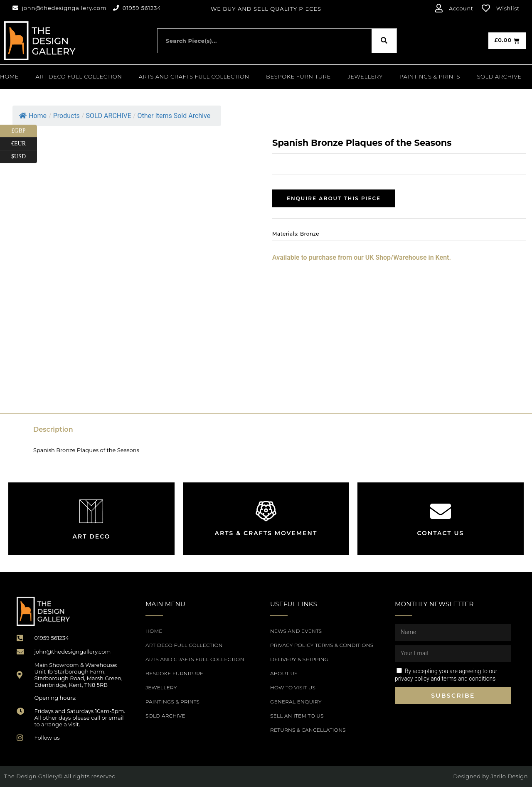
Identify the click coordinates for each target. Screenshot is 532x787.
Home (9, 76)
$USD (24, 157)
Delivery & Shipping (299, 659)
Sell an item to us (297, 716)
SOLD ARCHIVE (499, 76)
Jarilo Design (509, 776)
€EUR (24, 144)
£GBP (24, 131)
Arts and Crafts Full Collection (194, 76)
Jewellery (365, 76)
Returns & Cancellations (308, 730)
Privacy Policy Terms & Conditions (322, 645)
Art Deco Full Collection (79, 76)
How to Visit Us (293, 687)
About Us (284, 673)
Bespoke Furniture (298, 76)
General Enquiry (296, 702)
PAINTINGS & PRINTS (430, 76)
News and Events (296, 631)
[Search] (384, 41)
